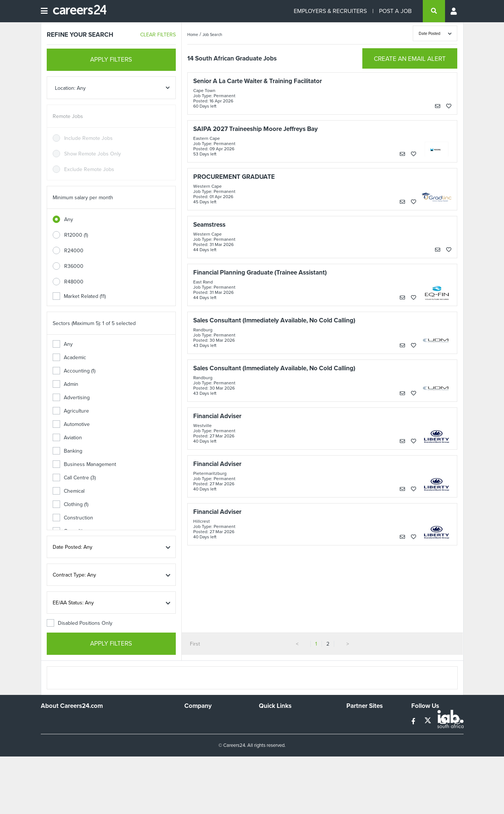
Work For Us (199, 720)
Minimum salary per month (83, 198)
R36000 (74, 266)
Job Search (212, 35)
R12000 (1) (76, 235)
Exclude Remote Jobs (89, 169)
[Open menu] (44, 11)
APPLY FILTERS (111, 60)
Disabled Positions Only (80, 623)
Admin (65, 384)
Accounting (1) (74, 371)
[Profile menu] (454, 11)
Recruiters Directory (282, 720)
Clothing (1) (70, 504)
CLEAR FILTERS (158, 35)
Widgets (268, 750)
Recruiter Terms (277, 760)
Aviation (67, 438)
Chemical (69, 491)
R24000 (74, 251)
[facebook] (414, 721)
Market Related (79, 296)
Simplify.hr (358, 720)
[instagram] (457, 721)
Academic (69, 357)
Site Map (269, 730)
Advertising (71, 398)
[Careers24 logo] (77, 11)
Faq (263, 770)
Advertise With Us (205, 730)
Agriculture (71, 411)
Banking (67, 451)
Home (193, 35)
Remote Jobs (68, 116)
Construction (73, 518)
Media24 (356, 750)
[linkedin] (444, 721)
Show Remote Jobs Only (93, 154)
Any (69, 219)
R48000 (74, 282)
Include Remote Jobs (88, 138)
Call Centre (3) (74, 478)
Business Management (84, 464)
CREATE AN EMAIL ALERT (410, 59)
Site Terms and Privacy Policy (292, 740)
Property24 (359, 740)
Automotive (71, 424)
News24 (356, 730)
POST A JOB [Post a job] (395, 11)
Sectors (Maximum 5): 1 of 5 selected (94, 323)
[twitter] (429, 721)
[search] (434, 11)
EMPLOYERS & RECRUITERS (330, 11)
